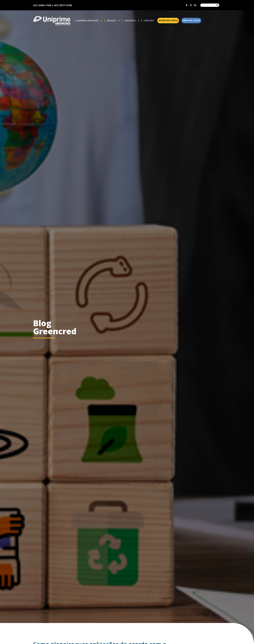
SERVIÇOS (113, 21)
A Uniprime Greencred (89, 21)
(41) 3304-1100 (42, 5)
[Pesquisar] (217, 5)
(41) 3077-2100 (63, 5)
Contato (149, 21)
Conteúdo (132, 21)
